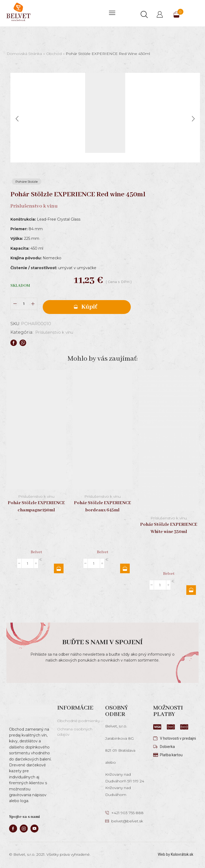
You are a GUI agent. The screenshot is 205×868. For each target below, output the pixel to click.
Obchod (54, 54)
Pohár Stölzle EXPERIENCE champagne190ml (36, 507)
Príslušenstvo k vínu (57, 333)
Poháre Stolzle (27, 182)
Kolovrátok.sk (182, 854)
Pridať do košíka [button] (59, 568)
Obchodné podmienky (78, 721)
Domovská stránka (24, 54)
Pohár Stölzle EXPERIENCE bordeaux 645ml (102, 507)
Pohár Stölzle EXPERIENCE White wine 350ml (169, 528)
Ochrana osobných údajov (75, 732)
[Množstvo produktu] (24, 304)
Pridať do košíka (87, 307)
